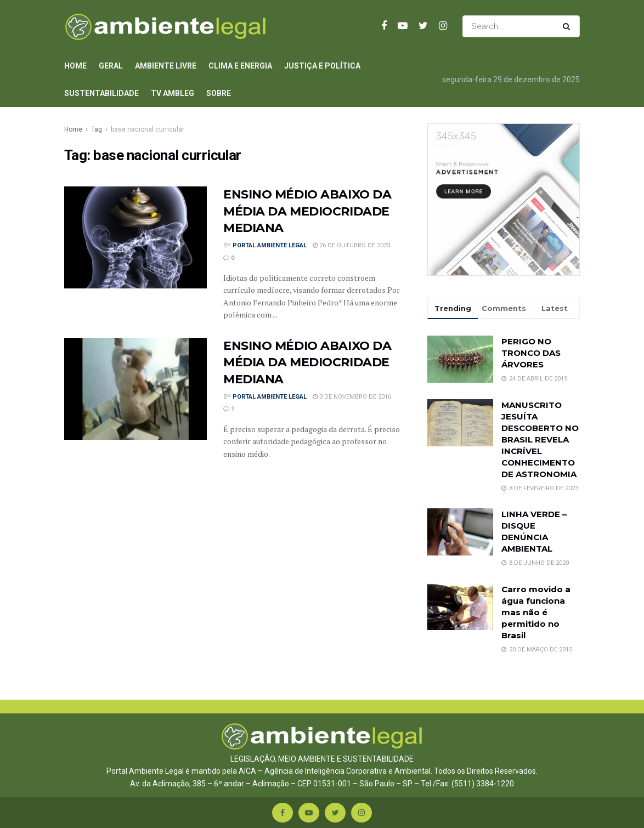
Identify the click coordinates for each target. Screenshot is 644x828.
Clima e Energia (240, 66)
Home (75, 66)
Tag (97, 129)
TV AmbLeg (173, 93)
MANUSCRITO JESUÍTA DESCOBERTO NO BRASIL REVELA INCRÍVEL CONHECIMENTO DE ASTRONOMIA (540, 439)
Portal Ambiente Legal (270, 245)
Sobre (219, 93)
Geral (111, 66)
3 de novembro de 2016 (352, 397)
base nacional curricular (148, 129)
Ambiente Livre (166, 66)
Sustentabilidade (101, 93)
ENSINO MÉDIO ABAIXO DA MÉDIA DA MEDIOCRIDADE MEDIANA (307, 211)
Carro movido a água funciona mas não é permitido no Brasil (536, 612)
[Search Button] (569, 26)
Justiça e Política (322, 66)
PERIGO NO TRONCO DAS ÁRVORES (531, 353)
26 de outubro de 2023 (351, 245)
